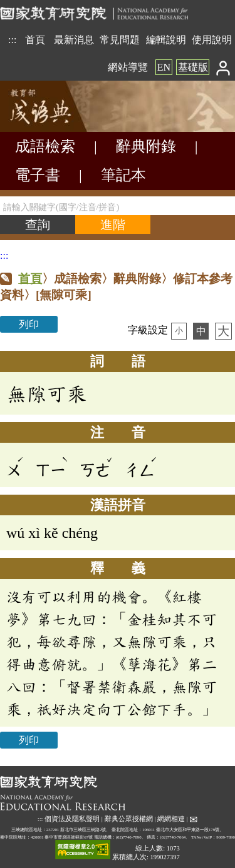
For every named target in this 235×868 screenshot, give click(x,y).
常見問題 (120, 40)
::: (12, 40)
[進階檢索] (113, 225)
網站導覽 (128, 67)
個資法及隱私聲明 (72, 819)
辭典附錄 (146, 146)
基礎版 (193, 67)
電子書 (38, 175)
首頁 (35, 40)
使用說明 (212, 40)
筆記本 (123, 175)
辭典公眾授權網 (129, 819)
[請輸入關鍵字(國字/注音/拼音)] (118, 206)
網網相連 (171, 819)
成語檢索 (45, 146)
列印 (29, 324)
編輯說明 (166, 40)
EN (164, 67)
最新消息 (74, 40)
